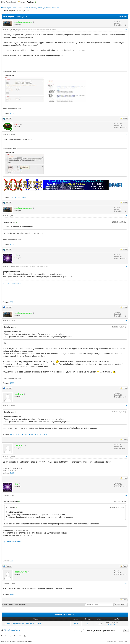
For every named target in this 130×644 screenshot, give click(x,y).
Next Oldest (9, 604)
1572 (31, 434)
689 (11, 197)
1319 (17, 434)
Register (30, 2)
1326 (21, 434)
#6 (126, 406)
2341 (40, 434)
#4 (126, 267)
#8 (126, 495)
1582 (12, 113)
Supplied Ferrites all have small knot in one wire (23, 624)
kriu (46, 267)
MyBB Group (28, 641)
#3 (126, 216)
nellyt (76, 624)
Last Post (109, 625)
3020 (24, 197)
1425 (26, 434)
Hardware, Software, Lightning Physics (43, 8)
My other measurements (12, 283)
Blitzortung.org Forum (9, 8)
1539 (12, 473)
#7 (126, 457)
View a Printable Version (12, 630)
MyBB (11, 641)
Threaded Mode (122, 16)
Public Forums (23, 8)
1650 (12, 595)
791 (15, 197)
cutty (114, 625)
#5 (126, 321)
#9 (126, 583)
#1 (126, 30)
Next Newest (20, 604)
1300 (12, 434)
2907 (45, 434)
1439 (20, 197)
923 (11, 302)
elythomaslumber (50, 30)
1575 (36, 434)
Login (23, 2)
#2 (126, 134)
